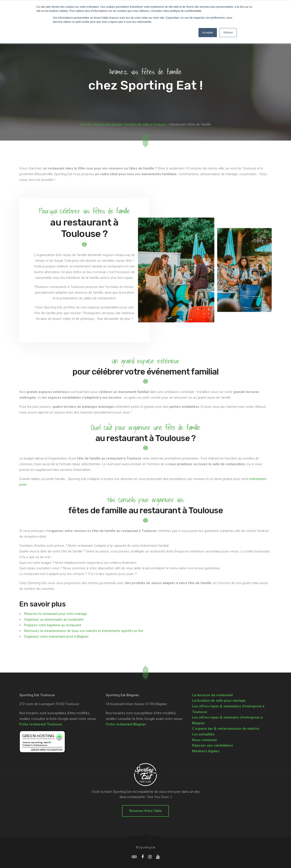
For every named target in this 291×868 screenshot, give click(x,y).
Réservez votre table (145, 811)
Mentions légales (206, 751)
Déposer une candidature (213, 745)
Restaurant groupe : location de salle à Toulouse (131, 124)
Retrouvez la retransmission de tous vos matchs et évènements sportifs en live (84, 631)
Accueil (86, 124)
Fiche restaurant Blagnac (126, 724)
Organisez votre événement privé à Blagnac (56, 637)
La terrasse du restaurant (212, 695)
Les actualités (203, 734)
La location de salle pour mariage (219, 701)
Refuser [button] (228, 33)
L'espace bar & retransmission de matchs (226, 729)
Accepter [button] (208, 33)
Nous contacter (205, 740)
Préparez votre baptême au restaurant (53, 625)
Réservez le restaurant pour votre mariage (56, 614)
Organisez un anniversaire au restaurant (54, 619)
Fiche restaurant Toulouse (41, 724)
